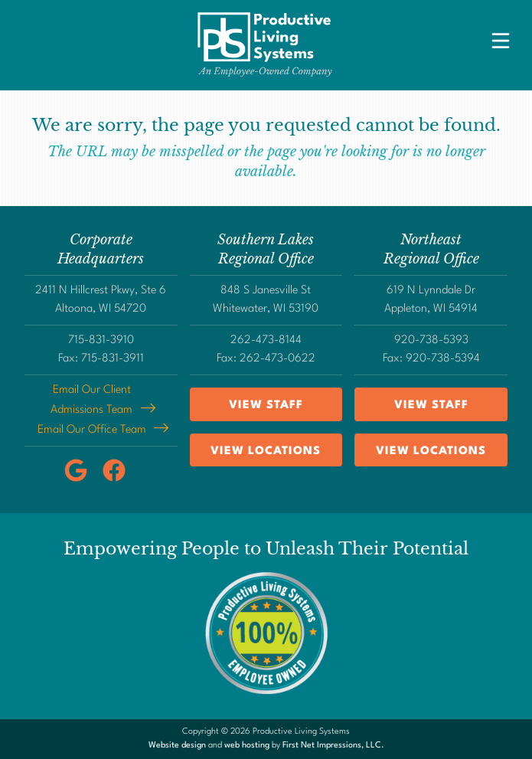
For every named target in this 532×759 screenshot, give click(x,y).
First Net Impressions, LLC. (333, 746)
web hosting (247, 746)
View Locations (266, 451)
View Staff (266, 406)
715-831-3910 (101, 340)
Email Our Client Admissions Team (91, 400)
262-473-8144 (266, 340)
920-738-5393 (431, 340)
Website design (177, 746)
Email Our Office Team (92, 430)
